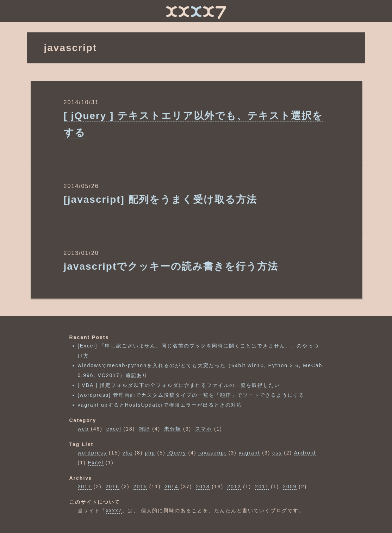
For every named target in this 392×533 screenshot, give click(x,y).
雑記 (144, 429)
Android (305, 453)
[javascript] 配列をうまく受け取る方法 (160, 199)
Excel (96, 463)
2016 (113, 487)
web (83, 429)
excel (114, 429)
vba (128, 453)
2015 (140, 487)
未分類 (173, 429)
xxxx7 (114, 510)
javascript (213, 453)
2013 (203, 487)
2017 (85, 487)
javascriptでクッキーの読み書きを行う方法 (171, 266)
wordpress (92, 453)
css (277, 453)
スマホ (204, 429)
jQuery (177, 453)
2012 (234, 487)
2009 (290, 487)
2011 (262, 487)
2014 (171, 487)
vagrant (250, 453)
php (150, 453)
